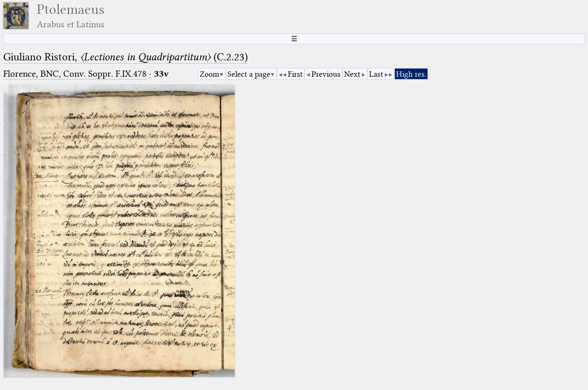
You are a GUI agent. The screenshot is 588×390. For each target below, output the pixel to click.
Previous (326, 74)
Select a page (249, 74)
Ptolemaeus (71, 16)
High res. (411, 74)
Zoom (209, 74)
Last (376, 74)
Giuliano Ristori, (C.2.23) (126, 57)
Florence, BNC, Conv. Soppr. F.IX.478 (75, 74)
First (295, 74)
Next (352, 74)
